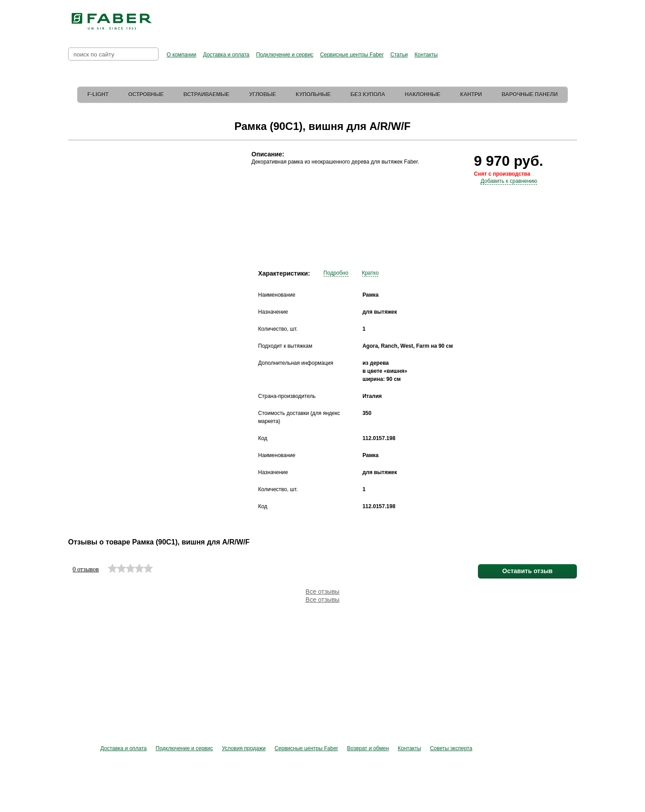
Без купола (368, 95)
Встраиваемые (207, 95)
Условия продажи (244, 748)
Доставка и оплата (226, 55)
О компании (181, 55)
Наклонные (423, 95)
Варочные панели (530, 95)
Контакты (426, 55)
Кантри (471, 95)
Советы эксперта (451, 748)
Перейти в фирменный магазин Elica (412, 18)
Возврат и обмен (368, 748)
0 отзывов (86, 569)
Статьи (399, 55)
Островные (146, 95)
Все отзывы (322, 592)
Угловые (262, 95)
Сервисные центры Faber (352, 55)
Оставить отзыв (527, 571)
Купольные (313, 95)
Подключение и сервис (285, 55)
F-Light (98, 95)
